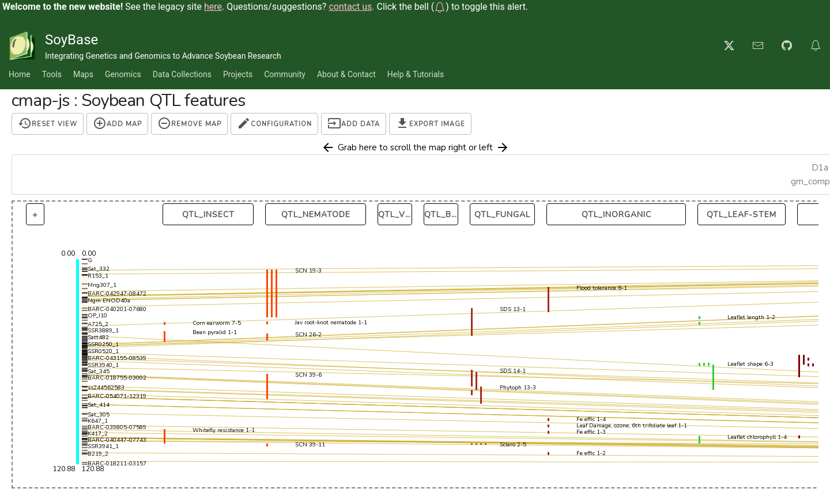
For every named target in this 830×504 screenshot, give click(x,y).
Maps (83, 74)
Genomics (123, 74)
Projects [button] (238, 74)
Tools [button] (52, 74)
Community (285, 74)
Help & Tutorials (416, 74)
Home (20, 74)
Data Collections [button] (182, 74)
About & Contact (346, 74)
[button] (440, 7)
